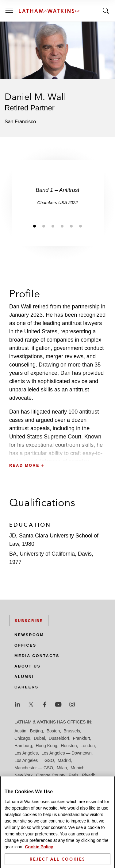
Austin (20, 731)
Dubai (39, 738)
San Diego (24, 783)
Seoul (75, 783)
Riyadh (89, 775)
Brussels (72, 731)
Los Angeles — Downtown (66, 753)
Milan (62, 768)
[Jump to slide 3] (53, 226)
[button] (57, 452)
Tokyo (90, 790)
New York (23, 775)
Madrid (64, 760)
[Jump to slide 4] (62, 226)
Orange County (51, 775)
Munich (77, 768)
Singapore (53, 790)
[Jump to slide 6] (81, 226)
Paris (74, 775)
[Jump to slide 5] (71, 226)
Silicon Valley (27, 790)
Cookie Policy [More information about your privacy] (39, 864)
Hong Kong (46, 746)
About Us (27, 666)
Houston (69, 746)
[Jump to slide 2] (44, 226)
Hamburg (23, 746)
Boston (53, 731)
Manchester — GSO (34, 768)
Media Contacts (37, 656)
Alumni (24, 677)
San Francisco (52, 783)
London (88, 746)
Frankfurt (81, 738)
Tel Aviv (73, 790)
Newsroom (29, 635)
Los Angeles (26, 753)
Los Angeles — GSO (34, 760)
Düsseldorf (59, 738)
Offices (25, 645)
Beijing (36, 731)
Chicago (22, 738)
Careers (27, 687)
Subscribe (29, 621)
